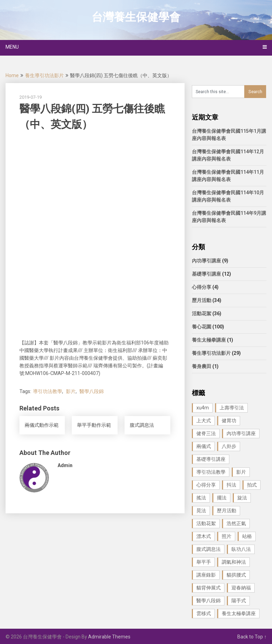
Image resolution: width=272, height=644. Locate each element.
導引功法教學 (48, 391)
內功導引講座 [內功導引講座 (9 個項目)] (241, 433)
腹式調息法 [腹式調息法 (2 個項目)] (209, 549)
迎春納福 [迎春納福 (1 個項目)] (241, 588)
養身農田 (202, 366)
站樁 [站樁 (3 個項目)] (247, 536)
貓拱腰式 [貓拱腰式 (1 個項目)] (236, 575)
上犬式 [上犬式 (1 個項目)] (204, 421)
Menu (12, 47)
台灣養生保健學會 (136, 17)
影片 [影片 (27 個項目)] (241, 472)
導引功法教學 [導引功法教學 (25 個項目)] (211, 472)
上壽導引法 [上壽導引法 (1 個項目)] (232, 408)
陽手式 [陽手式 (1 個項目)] (239, 601)
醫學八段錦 (92, 391)
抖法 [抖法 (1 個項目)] (231, 485)
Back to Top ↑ (252, 637)
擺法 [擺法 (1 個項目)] (222, 498)
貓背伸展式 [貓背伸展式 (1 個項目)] (209, 588)
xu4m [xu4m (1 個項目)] (203, 408)
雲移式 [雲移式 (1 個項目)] (204, 613)
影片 (71, 391)
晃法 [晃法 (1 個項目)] (201, 511)
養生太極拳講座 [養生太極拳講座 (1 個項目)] (239, 613)
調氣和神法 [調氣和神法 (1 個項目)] (234, 562)
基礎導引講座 (206, 274)
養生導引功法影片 (44, 75)
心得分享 (202, 287)
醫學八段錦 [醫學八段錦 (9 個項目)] (209, 601)
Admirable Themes (109, 637)
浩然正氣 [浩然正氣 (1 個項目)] (236, 523)
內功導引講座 (206, 261)
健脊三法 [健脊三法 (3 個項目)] (206, 433)
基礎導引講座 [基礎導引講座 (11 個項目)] (211, 459)
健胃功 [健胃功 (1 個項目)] (229, 421)
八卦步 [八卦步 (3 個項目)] (229, 446)
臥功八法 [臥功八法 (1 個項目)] (241, 549)
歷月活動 (202, 300)
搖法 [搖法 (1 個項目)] (201, 498)
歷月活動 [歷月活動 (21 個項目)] (227, 511)
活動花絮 (202, 313)
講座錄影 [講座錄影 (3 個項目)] (206, 575)
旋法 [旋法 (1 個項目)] (242, 498)
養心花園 (202, 327)
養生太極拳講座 (209, 340)
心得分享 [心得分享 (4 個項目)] (206, 485)
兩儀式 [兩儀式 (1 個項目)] (204, 446)
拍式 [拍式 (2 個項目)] (252, 485)
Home (12, 75)
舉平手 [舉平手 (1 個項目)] (204, 562)
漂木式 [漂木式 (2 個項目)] (204, 536)
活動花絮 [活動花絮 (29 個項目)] (206, 523)
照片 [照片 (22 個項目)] (227, 536)
